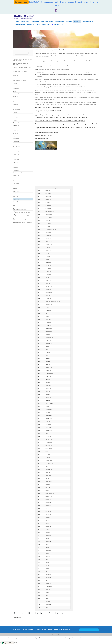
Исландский (16, 93)
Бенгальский (16, 164)
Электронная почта (41, 138)
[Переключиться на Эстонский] (54, 637)
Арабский (15, 193)
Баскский (15, 167)
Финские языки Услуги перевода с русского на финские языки (22, 70)
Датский (15, 90)
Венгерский (16, 125)
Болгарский (16, 130)
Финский (15, 85)
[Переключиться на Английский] (7, 637)
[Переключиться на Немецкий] (77, 637)
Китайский (16, 133)
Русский (15, 106)
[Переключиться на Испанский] (105, 637)
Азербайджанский (18, 172)
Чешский (15, 119)
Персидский (16, 183)
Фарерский (16, 96)
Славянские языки (18, 77)
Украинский (16, 151)
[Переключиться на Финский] (24, 637)
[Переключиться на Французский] (86, 637)
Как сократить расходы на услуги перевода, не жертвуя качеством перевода (60, 120)
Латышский (16, 98)
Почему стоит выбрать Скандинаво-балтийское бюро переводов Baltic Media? (61, 117)
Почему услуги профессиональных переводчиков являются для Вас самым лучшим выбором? (66, 123)
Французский (16, 109)
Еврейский (16, 135)
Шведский (16, 82)
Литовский (16, 101)
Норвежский (16, 88)
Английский (16, 140)
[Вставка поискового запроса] (23, 52)
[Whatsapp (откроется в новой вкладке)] (56, 10)
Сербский (15, 161)
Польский (16, 117)
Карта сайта (16, 201)
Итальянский (16, 146)
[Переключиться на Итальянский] (96, 637)
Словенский (16, 122)
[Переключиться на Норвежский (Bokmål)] (34, 637)
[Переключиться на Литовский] (62, 637)
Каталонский (16, 175)
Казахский (16, 188)
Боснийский (16, 177)
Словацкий (16, 127)
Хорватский (16, 190)
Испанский (16, 114)
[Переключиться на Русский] (70, 637)
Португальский (17, 159)
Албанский (16, 196)
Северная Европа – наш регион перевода (21, 63)
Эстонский (16, 104)
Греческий (16, 180)
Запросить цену (21, 2)
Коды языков (16, 198)
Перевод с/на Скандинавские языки (22, 66)
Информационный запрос (44, 135)
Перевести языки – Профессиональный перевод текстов (23, 59)
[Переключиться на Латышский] (45, 637)
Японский (16, 156)
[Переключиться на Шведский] (16, 637)
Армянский (16, 169)
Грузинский (16, 154)
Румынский (16, 138)
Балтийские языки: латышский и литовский (21, 74)
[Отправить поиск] (30, 52)
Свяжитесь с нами (89, 629)
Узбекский (16, 185)
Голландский (16, 143)
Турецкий (15, 148)
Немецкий (16, 111)
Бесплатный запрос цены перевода (47, 131)
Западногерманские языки (20, 80)
